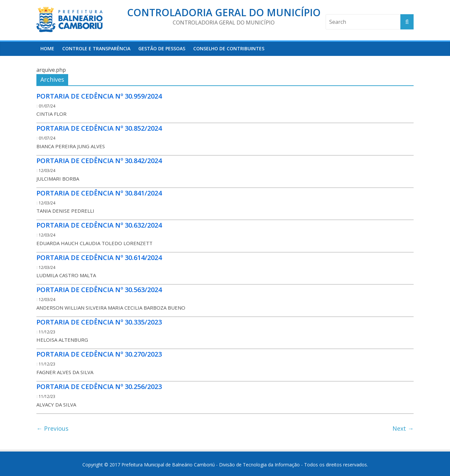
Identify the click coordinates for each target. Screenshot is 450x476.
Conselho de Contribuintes (229, 48)
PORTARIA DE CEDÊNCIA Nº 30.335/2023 (99, 322)
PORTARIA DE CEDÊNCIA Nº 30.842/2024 (99, 161)
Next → (403, 428)
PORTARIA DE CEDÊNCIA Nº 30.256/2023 (99, 387)
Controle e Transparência (96, 48)
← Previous (52, 428)
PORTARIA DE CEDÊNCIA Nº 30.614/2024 (99, 258)
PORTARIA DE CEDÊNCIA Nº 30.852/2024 (99, 128)
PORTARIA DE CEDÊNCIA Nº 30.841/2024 (99, 193)
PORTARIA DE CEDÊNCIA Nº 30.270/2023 (99, 354)
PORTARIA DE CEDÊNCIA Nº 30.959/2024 (99, 96)
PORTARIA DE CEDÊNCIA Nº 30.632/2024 (99, 225)
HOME (47, 48)
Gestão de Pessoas (162, 48)
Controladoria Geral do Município (224, 12)
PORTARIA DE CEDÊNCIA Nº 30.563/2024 (99, 290)
